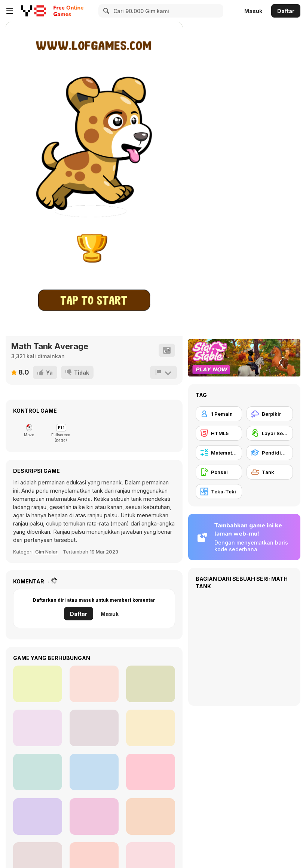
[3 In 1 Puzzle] (151, 816)
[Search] (105, 11)
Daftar (286, 11)
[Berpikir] (270, 414)
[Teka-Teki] (219, 492)
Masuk (253, 11)
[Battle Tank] (151, 728)
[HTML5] (219, 433)
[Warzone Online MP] (94, 772)
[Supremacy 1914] (38, 816)
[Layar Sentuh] (270, 433)
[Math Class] (94, 728)
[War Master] (94, 816)
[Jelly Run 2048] (38, 684)
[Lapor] (163, 372)
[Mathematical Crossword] (151, 684)
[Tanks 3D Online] (38, 728)
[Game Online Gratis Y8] (33, 11)
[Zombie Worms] (94, 684)
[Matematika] (219, 453)
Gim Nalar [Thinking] (46, 552)
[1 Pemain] (219, 414)
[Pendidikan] (270, 453)
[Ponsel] (219, 472)
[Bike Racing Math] (151, 772)
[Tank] (270, 472)
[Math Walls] (38, 772)
